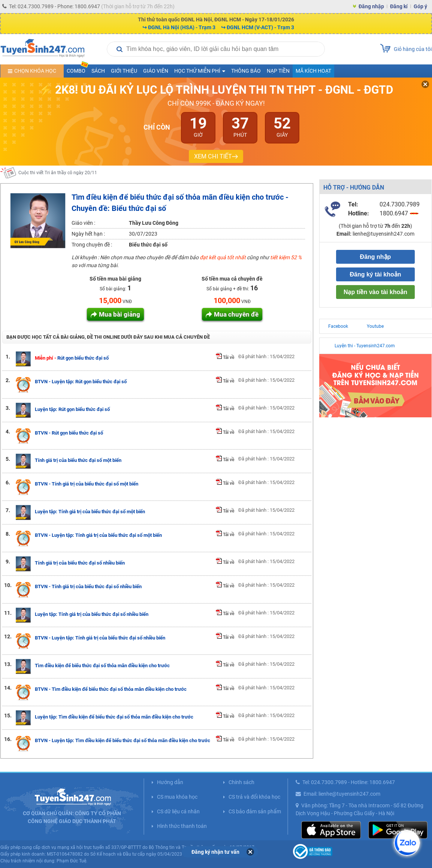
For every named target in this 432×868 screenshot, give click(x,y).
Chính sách (241, 782)
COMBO (78, 69)
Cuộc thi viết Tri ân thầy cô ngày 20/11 (58, 178)
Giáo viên (156, 71)
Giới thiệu (124, 71)
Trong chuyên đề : (92, 245)
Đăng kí (399, 6)
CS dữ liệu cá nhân (178, 811)
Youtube (375, 326)
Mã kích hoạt (313, 71)
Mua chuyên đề (236, 314)
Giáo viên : (83, 223)
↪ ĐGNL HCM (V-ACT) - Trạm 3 (258, 27)
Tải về (225, 357)
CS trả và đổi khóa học (254, 797)
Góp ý (420, 6)
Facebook (338, 326)
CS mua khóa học (177, 797)
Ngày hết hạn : (88, 234)
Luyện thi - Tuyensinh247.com (365, 346)
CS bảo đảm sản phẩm (255, 811)
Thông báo (246, 71)
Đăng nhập (371, 6)
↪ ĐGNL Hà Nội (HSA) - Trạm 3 (179, 27)
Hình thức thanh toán (182, 826)
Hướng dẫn (170, 782)
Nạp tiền (278, 71)
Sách (98, 71)
